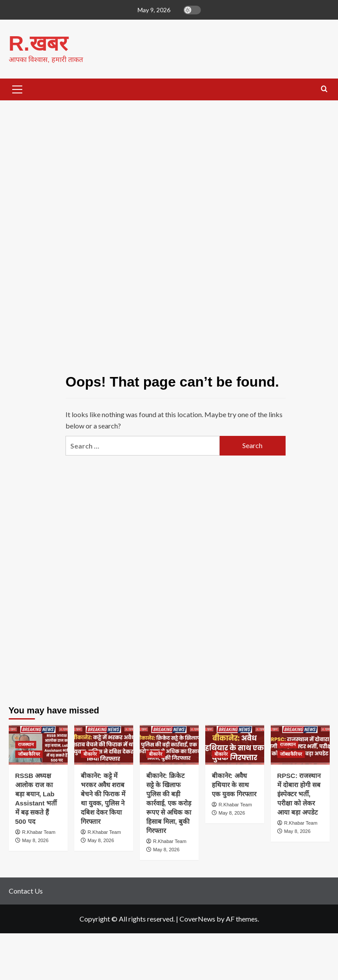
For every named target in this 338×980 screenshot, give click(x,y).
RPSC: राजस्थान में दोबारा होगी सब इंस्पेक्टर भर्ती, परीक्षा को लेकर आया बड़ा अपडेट (299, 793)
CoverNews (197, 918)
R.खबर (38, 43)
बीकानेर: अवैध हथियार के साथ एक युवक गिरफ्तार (234, 784)
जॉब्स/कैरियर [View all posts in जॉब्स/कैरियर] (29, 754)
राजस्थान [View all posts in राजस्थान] (26, 744)
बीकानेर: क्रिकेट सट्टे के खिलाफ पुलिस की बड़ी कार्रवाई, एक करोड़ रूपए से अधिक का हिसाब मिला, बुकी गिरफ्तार (169, 803)
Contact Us (26, 890)
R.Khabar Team (39, 832)
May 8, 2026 (36, 840)
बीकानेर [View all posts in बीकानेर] (90, 754)
